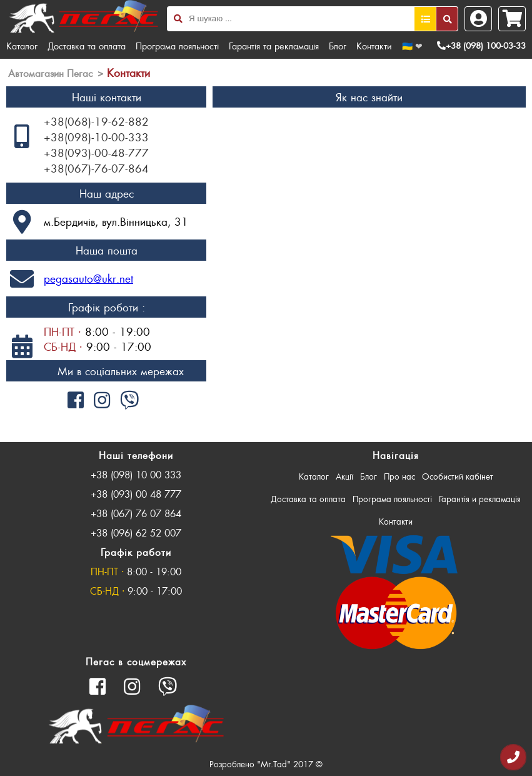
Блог (338, 46)
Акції (344, 476)
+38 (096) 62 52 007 (136, 532)
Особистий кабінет (458, 476)
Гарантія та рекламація (274, 46)
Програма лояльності (177, 46)
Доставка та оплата (87, 46)
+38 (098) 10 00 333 (136, 474)
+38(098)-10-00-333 (96, 137)
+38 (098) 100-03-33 (481, 45)
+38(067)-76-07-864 (96, 168)
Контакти (374, 46)
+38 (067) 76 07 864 (136, 513)
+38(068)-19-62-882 (96, 121)
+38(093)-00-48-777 (96, 153)
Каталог (22, 46)
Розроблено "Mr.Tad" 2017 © (266, 764)
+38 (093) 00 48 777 (136, 494)
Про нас (399, 476)
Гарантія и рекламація (480, 499)
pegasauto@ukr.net (88, 278)
